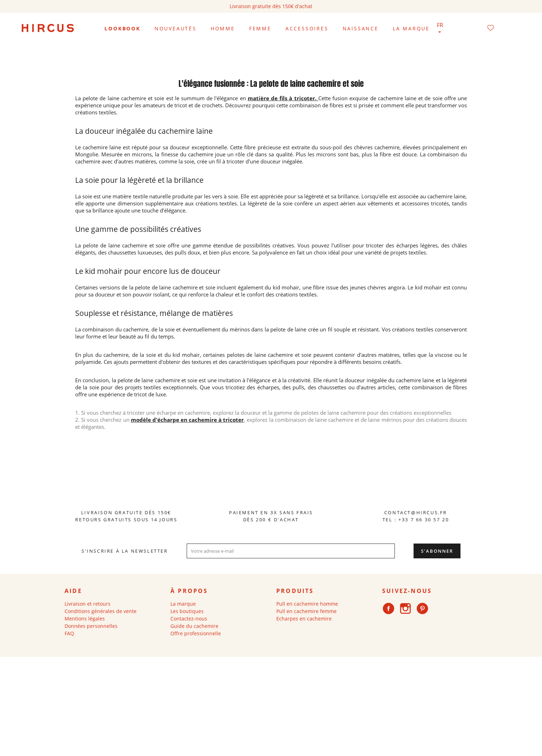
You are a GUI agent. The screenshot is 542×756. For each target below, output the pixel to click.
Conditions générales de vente (101, 611)
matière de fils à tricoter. (283, 98)
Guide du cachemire (194, 626)
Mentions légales (85, 619)
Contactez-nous (189, 619)
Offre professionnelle (196, 633)
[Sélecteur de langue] (441, 29)
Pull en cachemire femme (306, 611)
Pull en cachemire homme (307, 604)
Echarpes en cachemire (304, 619)
